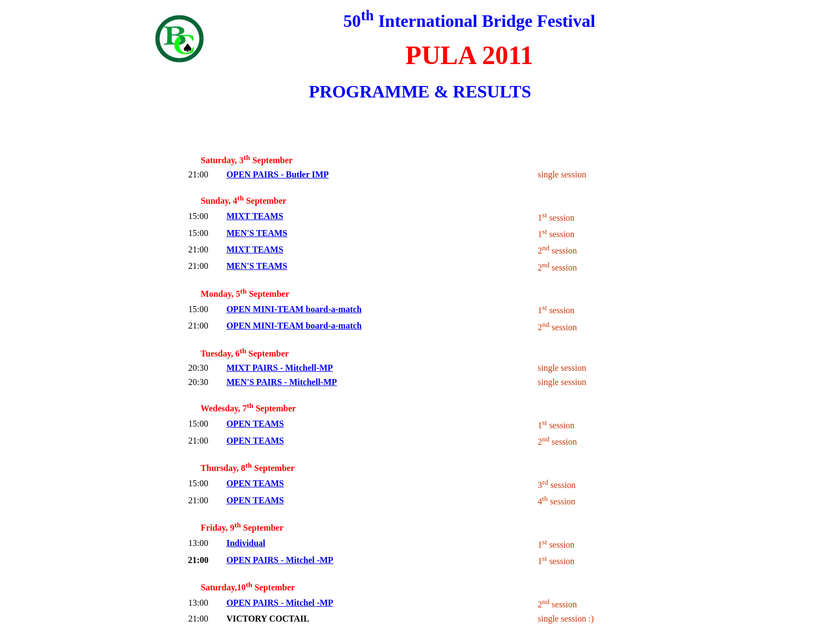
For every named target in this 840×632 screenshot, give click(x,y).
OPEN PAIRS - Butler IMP (277, 174)
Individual (246, 543)
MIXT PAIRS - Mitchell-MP (279, 368)
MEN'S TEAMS (257, 233)
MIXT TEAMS (255, 216)
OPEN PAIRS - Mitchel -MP (280, 560)
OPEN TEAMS (255, 424)
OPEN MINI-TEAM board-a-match (294, 309)
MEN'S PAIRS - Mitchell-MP (281, 382)
